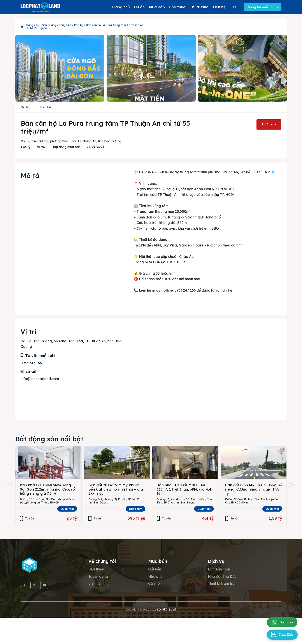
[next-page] (292, 485)
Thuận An (65, 25)
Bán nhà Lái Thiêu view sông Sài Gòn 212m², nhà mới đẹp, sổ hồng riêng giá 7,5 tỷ (47, 489)
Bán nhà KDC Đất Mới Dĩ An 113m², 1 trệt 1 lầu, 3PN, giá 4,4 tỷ (184, 489)
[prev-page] (10, 485)
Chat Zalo (282, 635)
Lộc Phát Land (166, 610)
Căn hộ (79, 25)
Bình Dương (49, 25)
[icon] (22, 27)
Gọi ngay (282, 622)
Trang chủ (32, 25)
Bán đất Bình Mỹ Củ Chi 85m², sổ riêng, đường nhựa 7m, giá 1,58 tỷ (254, 489)
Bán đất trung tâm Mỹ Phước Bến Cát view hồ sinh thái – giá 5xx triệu (116, 489)
